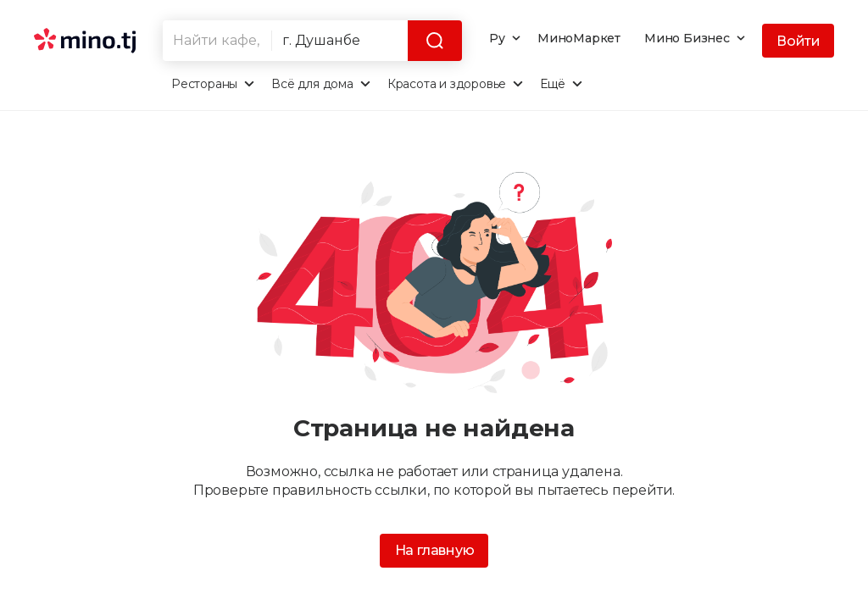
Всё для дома (312, 84)
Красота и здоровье (447, 84)
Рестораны (204, 84)
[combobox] (217, 41)
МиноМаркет (579, 38)
